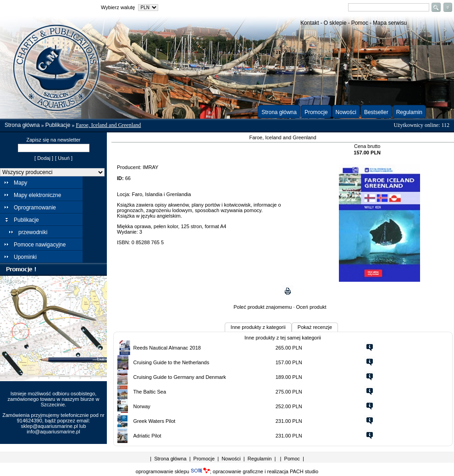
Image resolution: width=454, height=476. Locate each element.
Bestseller (376, 112)
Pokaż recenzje (315, 327)
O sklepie (335, 23)
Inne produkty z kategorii (258, 327)
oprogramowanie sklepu (173, 471)
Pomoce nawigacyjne (40, 245)
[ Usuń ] (64, 158)
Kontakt (310, 23)
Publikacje (58, 125)
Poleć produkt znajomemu (263, 307)
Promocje (316, 112)
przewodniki (33, 232)
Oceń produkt (311, 307)
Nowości (346, 112)
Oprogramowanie (35, 208)
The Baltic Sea (150, 392)
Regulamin (409, 112)
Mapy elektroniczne (37, 195)
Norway (142, 406)
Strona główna (279, 112)
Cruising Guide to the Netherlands (172, 362)
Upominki (25, 257)
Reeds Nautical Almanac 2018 (167, 348)
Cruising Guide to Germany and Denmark (180, 377)
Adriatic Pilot (147, 436)
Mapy (20, 183)
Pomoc (360, 23)
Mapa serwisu (390, 23)
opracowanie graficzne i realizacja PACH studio (266, 471)
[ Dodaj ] (44, 158)
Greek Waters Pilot (155, 421)
